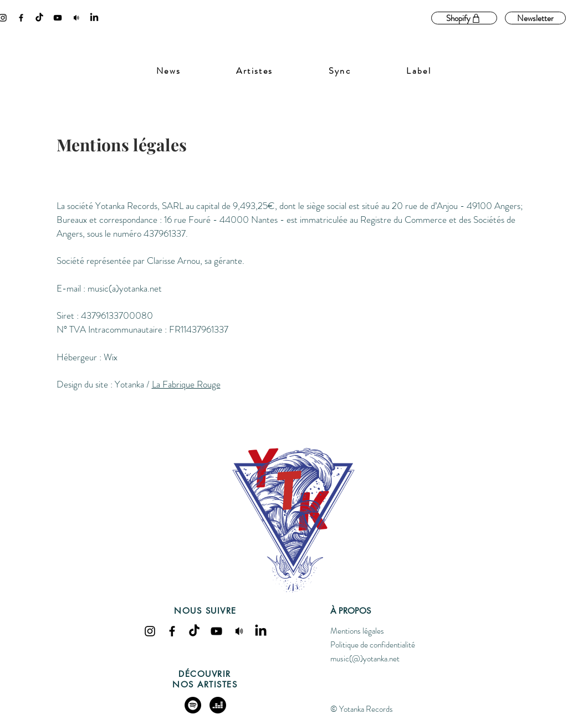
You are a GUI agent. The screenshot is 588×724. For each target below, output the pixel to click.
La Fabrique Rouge (186, 384)
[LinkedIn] (94, 18)
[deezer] (218, 705)
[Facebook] (21, 18)
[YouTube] (58, 18)
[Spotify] (193, 705)
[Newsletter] (535, 18)
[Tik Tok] (39, 18)
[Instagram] (150, 631)
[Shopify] (464, 18)
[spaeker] (76, 18)
